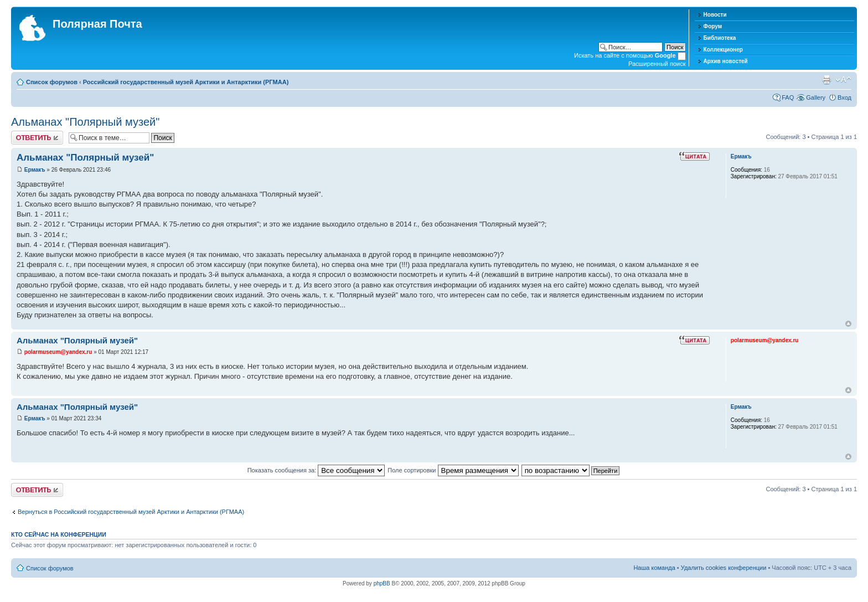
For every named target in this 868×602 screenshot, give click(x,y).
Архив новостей (726, 61)
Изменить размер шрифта (843, 80)
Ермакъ (35, 170)
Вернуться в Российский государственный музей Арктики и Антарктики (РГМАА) (131, 512)
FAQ (788, 97)
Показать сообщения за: (316, 470)
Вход (844, 97)
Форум (713, 26)
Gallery (816, 97)
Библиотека (720, 38)
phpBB (382, 583)
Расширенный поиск (657, 64)
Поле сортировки (453, 470)
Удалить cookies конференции (724, 568)
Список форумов (52, 82)
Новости (715, 15)
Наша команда (654, 568)
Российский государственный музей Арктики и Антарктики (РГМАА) (186, 82)
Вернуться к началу (848, 324)
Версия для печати (826, 80)
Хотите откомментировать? (37, 138)
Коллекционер (723, 50)
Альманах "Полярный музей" (85, 122)
